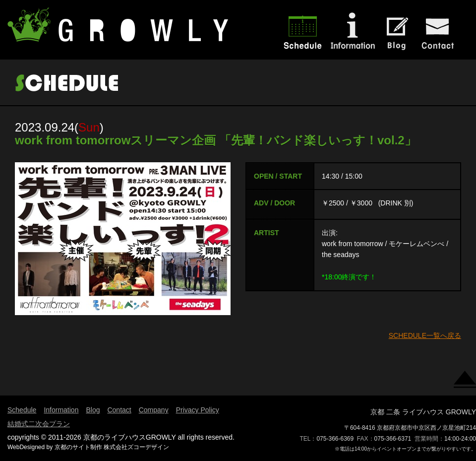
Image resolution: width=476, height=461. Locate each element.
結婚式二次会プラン (39, 424)
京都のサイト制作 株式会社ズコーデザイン (112, 447)
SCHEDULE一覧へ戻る (425, 335)
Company (154, 410)
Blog (93, 410)
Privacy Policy (198, 410)
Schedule (22, 410)
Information (61, 410)
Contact (119, 410)
